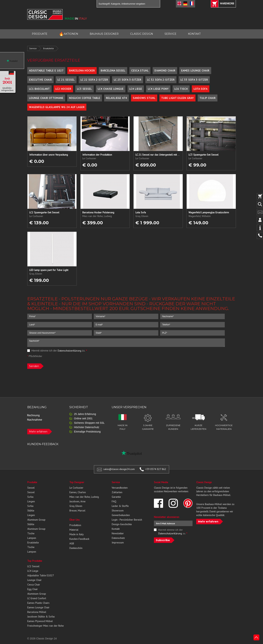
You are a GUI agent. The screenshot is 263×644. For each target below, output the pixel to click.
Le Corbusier (76, 488)
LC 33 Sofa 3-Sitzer (194, 80)
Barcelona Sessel (113, 71)
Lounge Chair (34, 580)
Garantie (116, 497)
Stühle (31, 511)
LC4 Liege (136, 89)
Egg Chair (32, 589)
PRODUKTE (40, 34)
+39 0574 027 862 (156, 469)
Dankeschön (76, 548)
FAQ (114, 501)
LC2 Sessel (33, 566)
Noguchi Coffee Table (85, 98)
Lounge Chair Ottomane (46, 98)
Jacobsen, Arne (77, 501)
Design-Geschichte (122, 524)
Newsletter (118, 533)
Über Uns (74, 520)
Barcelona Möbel (37, 612)
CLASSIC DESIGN (142, 34)
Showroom (118, 511)
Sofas (30, 497)
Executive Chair (40, 80)
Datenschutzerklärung (69, 351)
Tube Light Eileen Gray (177, 98)
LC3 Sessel (84, 89)
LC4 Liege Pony (158, 89)
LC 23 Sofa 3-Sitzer (128, 80)
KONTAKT (194, 34)
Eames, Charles (78, 492)
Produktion (75, 525)
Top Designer (77, 482)
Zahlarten (117, 492)
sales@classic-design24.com (119, 469)
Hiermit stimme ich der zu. (57, 351)
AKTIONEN (69, 34)
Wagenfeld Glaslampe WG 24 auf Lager (57, 107)
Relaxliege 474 (116, 98)
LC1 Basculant (39, 89)
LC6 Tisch (181, 89)
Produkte (32, 482)
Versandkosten (120, 488)
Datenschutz (118, 538)
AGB (72, 543)
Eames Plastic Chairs (38, 603)
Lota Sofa (201, 89)
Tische (31, 533)
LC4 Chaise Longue (111, 89)
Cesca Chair (34, 585)
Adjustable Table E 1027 (46, 71)
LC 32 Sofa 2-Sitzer (161, 80)
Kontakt (116, 529)
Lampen (32, 538)
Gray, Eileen (76, 506)
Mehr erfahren (38, 432)
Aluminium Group (37, 594)
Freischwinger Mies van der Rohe (45, 626)
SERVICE (170, 34)
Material (74, 530)
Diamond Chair (165, 71)
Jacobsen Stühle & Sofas (41, 617)
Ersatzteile (49, 48)
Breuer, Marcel (77, 511)
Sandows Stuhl (144, 98)
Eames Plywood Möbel (40, 621)
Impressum (118, 543)
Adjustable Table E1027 (41, 575)
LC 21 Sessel (66, 80)
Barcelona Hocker (82, 71)
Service (33, 48)
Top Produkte (35, 561)
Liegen (31, 501)
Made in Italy (77, 534)
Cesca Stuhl (140, 71)
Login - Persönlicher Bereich (127, 520)
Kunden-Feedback (79, 539)
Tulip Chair (208, 98)
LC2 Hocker (63, 89)
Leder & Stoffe (120, 506)
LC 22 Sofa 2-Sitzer (94, 80)
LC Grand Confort (37, 598)
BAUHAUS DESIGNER (104, 34)
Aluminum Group (36, 520)
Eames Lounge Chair (195, 71)
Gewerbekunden (121, 515)
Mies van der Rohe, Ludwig (84, 497)
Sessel (31, 488)
